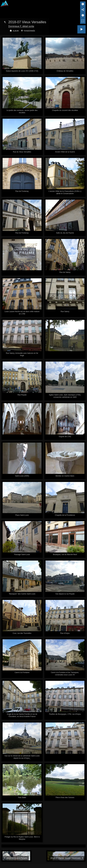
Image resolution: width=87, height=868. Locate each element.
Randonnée (30, 31)
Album (16, 31)
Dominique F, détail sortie (21, 26)
